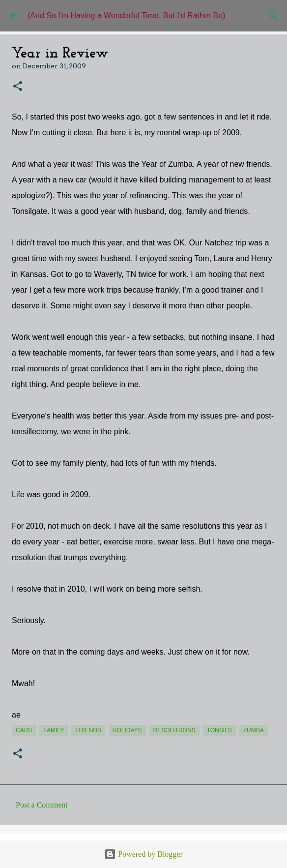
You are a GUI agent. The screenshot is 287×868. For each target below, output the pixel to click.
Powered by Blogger (143, 854)
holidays (127, 730)
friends (88, 730)
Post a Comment (42, 805)
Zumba (254, 730)
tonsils (219, 730)
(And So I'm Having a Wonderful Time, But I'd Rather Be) (126, 15)
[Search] (273, 16)
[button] (18, 87)
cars (24, 730)
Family (54, 730)
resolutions (174, 730)
